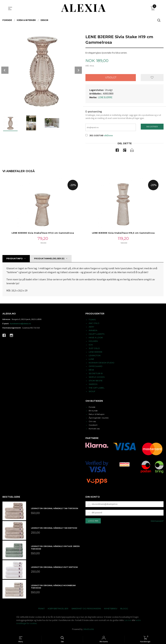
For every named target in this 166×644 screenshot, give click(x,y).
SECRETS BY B (96, 374)
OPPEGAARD (96, 367)
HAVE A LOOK (96, 338)
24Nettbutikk (88, 630)
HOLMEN (93, 342)
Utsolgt (111, 78)
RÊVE (91, 371)
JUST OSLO (94, 349)
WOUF (92, 392)
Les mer (128, 621)
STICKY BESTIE (96, 381)
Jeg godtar (96, 136)
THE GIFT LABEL (97, 389)
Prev (5, 70)
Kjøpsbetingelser (58, 609)
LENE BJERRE (105, 97)
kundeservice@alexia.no (20, 324)
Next (78, 70)
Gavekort (93, 426)
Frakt (41, 609)
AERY (91, 328)
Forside (92, 408)
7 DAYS (92, 320)
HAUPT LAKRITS (97, 335)
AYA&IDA (93, 331)
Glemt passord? (157, 522)
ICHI (91, 345)
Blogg (124, 609)
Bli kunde (93, 411)
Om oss (92, 422)
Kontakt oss (94, 429)
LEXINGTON (95, 356)
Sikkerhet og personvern (86, 609)
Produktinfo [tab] (15, 259)
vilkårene (108, 136)
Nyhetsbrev (111, 609)
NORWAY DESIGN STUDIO (102, 363)
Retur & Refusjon (97, 415)
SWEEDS (93, 385)
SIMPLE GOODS (97, 378)
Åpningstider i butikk (99, 419)
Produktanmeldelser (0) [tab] (49, 259)
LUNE (91, 360)
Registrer (152, 127)
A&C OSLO (94, 324)
